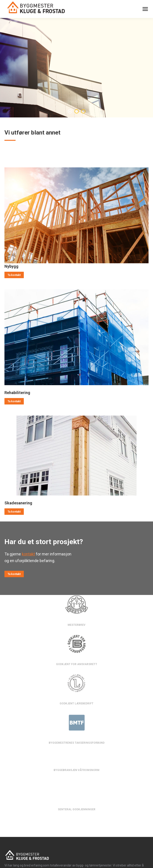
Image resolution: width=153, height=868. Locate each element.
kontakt (28, 554)
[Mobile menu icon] (145, 9)
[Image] (76, 215)
